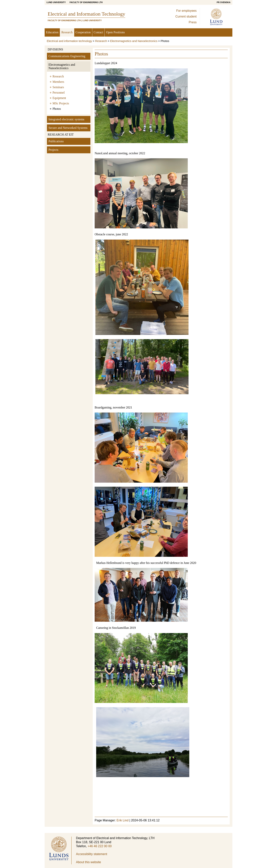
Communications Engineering (67, 56)
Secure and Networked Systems (68, 128)
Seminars (58, 87)
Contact (98, 32)
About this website (88, 862)
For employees (186, 11)
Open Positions (115, 32)
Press (193, 22)
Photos (57, 109)
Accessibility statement (92, 854)
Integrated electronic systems (66, 119)
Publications (56, 141)
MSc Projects (61, 103)
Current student (186, 16)
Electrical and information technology (69, 41)
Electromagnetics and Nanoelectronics (134, 41)
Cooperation (83, 32)
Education (52, 32)
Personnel (59, 93)
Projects (53, 150)
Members (58, 82)
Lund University (56, 2)
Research (67, 32)
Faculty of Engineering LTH (86, 2)
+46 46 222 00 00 (100, 846)
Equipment (59, 98)
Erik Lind (123, 820)
